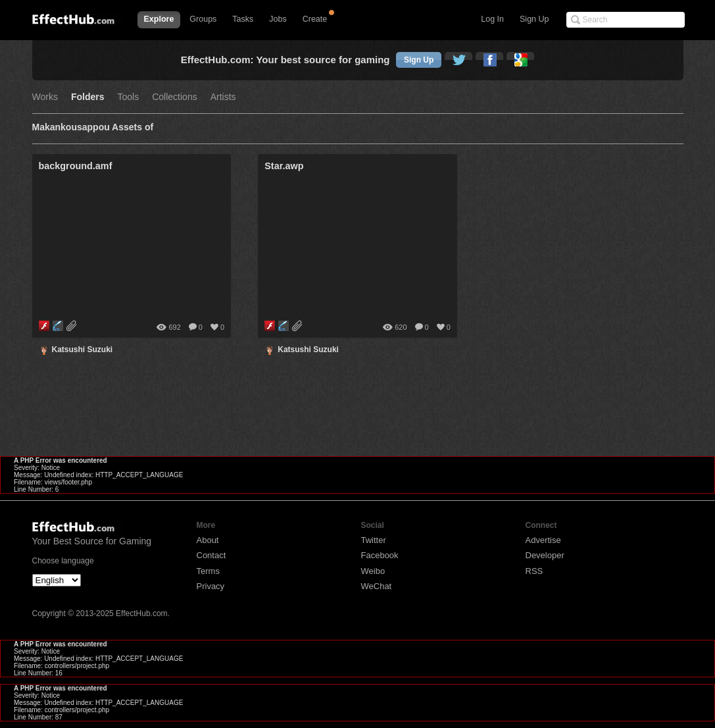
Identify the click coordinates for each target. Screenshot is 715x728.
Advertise (543, 540)
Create (315, 19)
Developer (545, 555)
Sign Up (534, 19)
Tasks (243, 19)
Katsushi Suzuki (83, 350)
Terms (208, 571)
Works (45, 97)
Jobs (278, 19)
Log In (492, 19)
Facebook (380, 555)
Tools (129, 97)
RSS (534, 571)
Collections (174, 97)
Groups (203, 19)
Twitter (374, 540)
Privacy (211, 586)
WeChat (377, 586)
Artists (223, 97)
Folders (88, 97)
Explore (159, 19)
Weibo (373, 571)
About (208, 540)
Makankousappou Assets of (93, 127)
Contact (211, 555)
